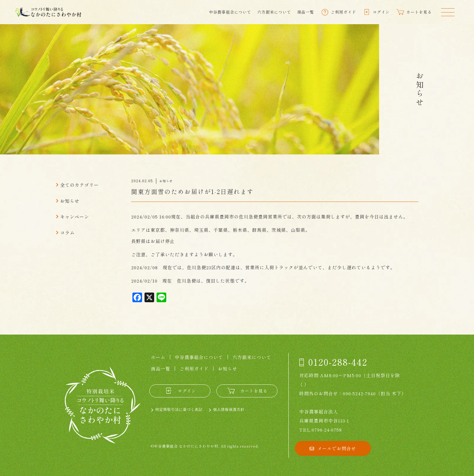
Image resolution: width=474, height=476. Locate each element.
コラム (67, 233)
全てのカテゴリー (80, 185)
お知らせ (70, 201)
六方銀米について (274, 12)
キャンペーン (75, 217)
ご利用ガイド (194, 369)
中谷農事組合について (230, 12)
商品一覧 (306, 12)
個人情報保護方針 (229, 410)
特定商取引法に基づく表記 (179, 410)
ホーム (158, 357)
